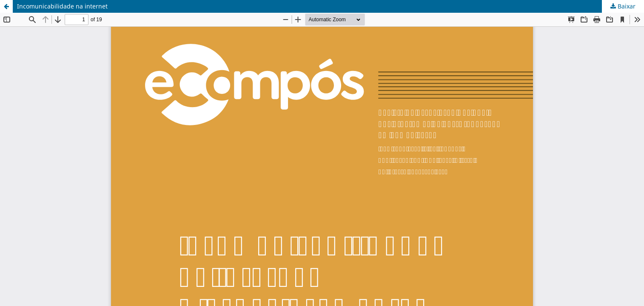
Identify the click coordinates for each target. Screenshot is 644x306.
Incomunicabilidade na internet (62, 6)
